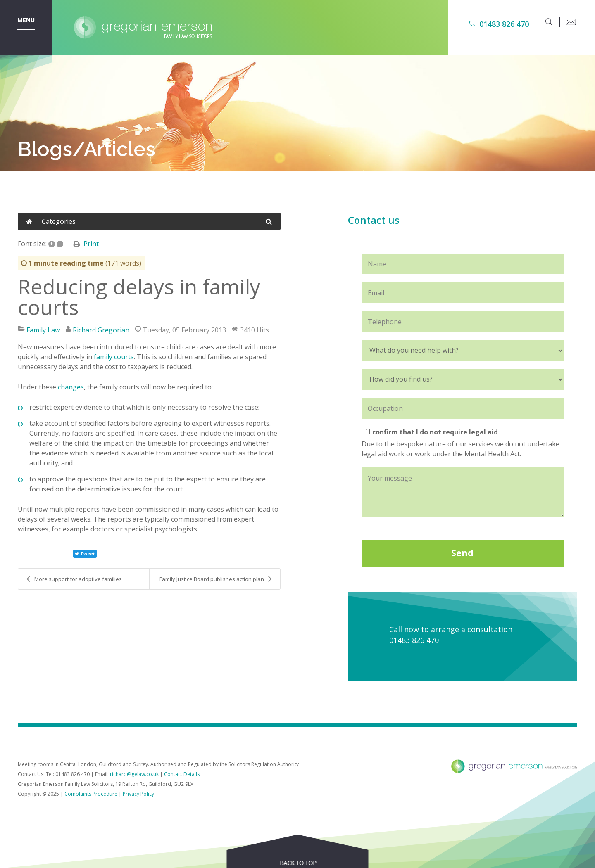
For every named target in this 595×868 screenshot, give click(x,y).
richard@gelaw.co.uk (134, 774)
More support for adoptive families (74, 579)
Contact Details (182, 774)
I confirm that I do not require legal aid (430, 432)
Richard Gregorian (101, 330)
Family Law (43, 330)
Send (462, 553)
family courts (114, 357)
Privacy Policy (138, 794)
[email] (571, 22)
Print (91, 244)
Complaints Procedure (91, 794)
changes (71, 387)
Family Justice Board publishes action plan (216, 579)
